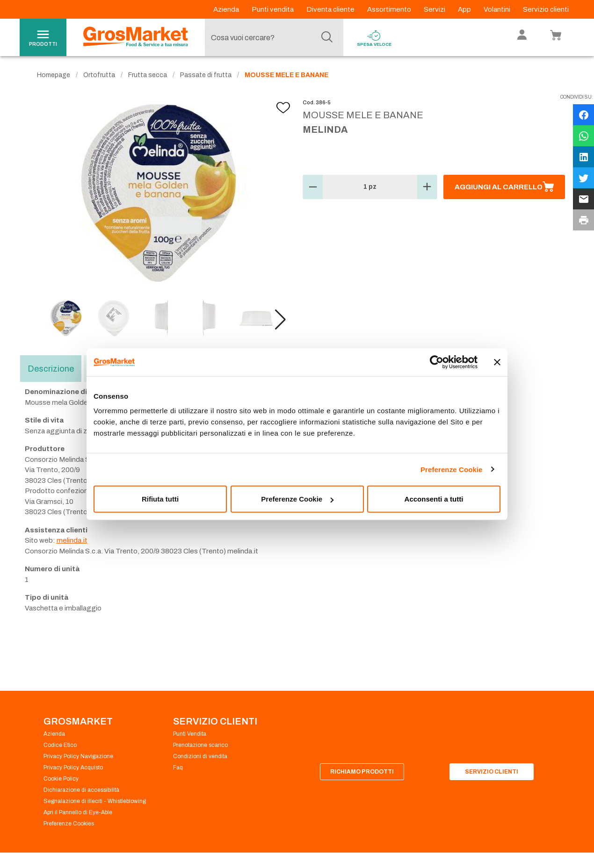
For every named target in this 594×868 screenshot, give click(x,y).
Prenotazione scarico (200, 745)
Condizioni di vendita (200, 756)
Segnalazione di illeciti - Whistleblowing (95, 801)
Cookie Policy (61, 779)
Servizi (435, 9)
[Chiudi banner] (497, 362)
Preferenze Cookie (452, 469)
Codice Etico (60, 745)
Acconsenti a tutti (434, 499)
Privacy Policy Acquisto (73, 768)
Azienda (227, 9)
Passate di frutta (206, 75)
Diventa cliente (331, 9)
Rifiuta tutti (160, 499)
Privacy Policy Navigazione (78, 756)
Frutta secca (148, 75)
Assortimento (390, 9)
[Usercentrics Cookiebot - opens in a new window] (437, 362)
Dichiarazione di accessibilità (81, 790)
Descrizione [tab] (51, 369)
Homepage (54, 75)
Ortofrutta (99, 75)
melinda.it (72, 540)
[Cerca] (327, 37)
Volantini (498, 9)
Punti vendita (273, 9)
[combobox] (272, 37)
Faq (178, 768)
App (465, 9)
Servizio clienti (546, 9)
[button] (280, 320)
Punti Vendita (190, 734)
